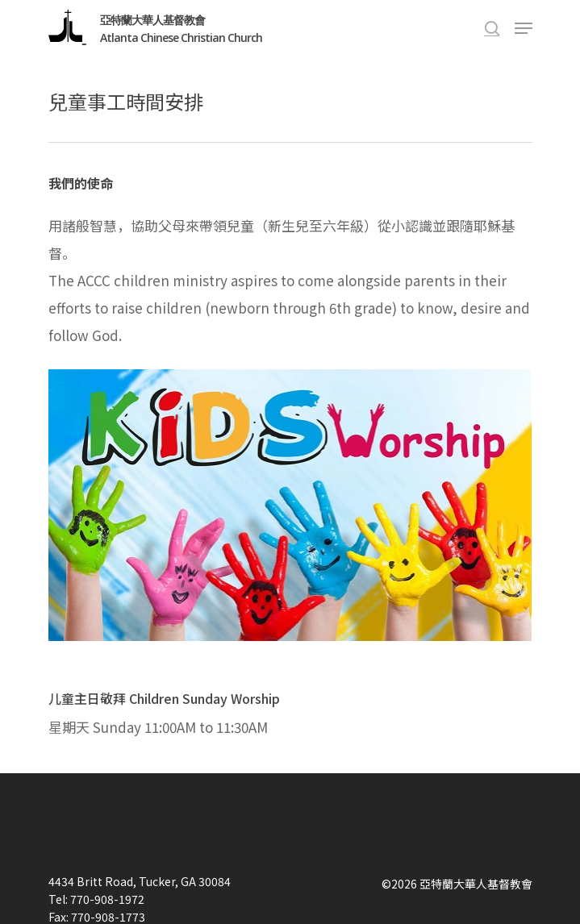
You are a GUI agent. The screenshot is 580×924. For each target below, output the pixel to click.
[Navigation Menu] (524, 28)
